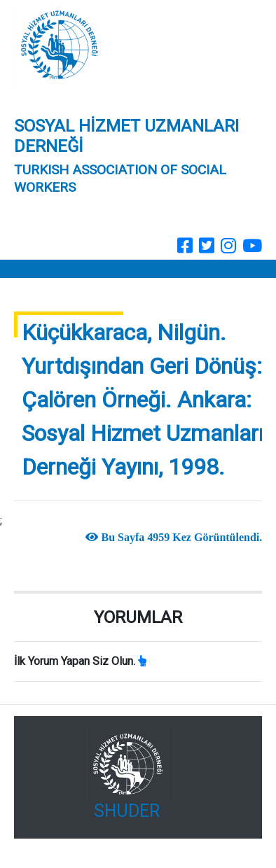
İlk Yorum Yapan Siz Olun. (75, 661)
